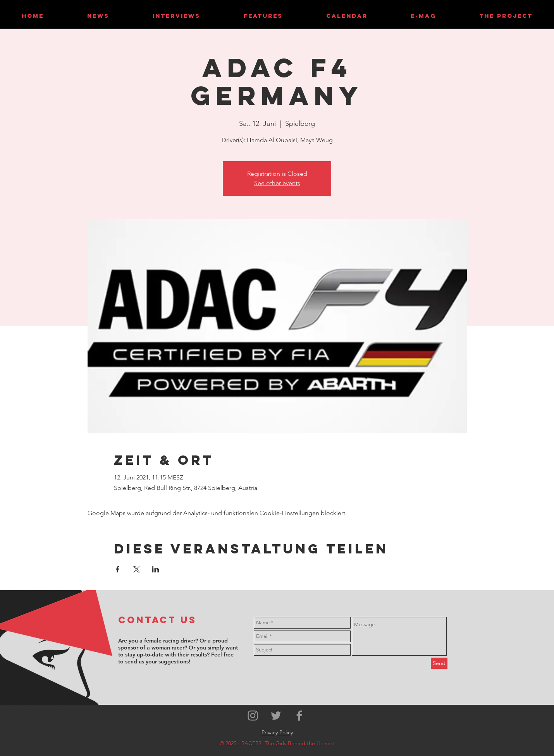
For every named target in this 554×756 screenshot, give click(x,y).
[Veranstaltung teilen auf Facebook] (118, 569)
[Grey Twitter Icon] (276, 716)
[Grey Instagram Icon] (253, 716)
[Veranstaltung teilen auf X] (137, 569)
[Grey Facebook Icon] (299, 716)
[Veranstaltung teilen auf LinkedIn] (156, 569)
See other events (277, 183)
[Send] (439, 663)
